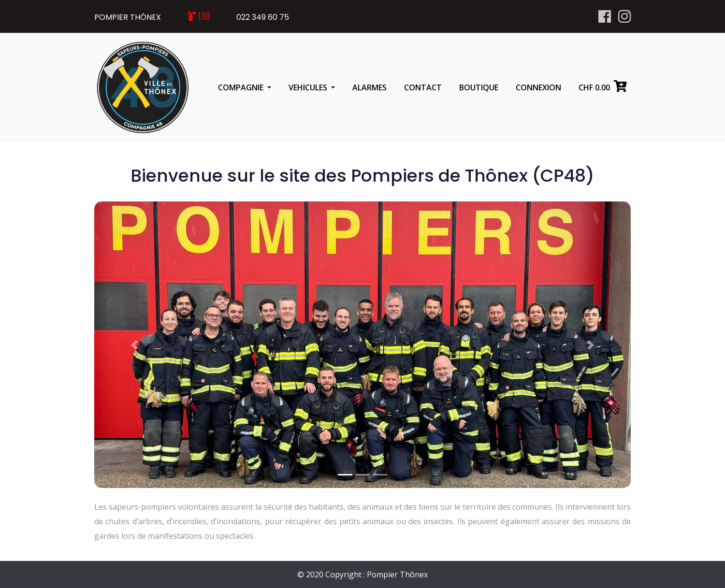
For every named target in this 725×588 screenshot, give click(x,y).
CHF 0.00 (603, 86)
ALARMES (370, 87)
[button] (135, 345)
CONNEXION (538, 87)
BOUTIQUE (479, 87)
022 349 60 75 (263, 17)
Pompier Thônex (397, 574)
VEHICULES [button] (309, 87)
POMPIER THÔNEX (128, 17)
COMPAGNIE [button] (242, 87)
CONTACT (423, 87)
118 (204, 16)
